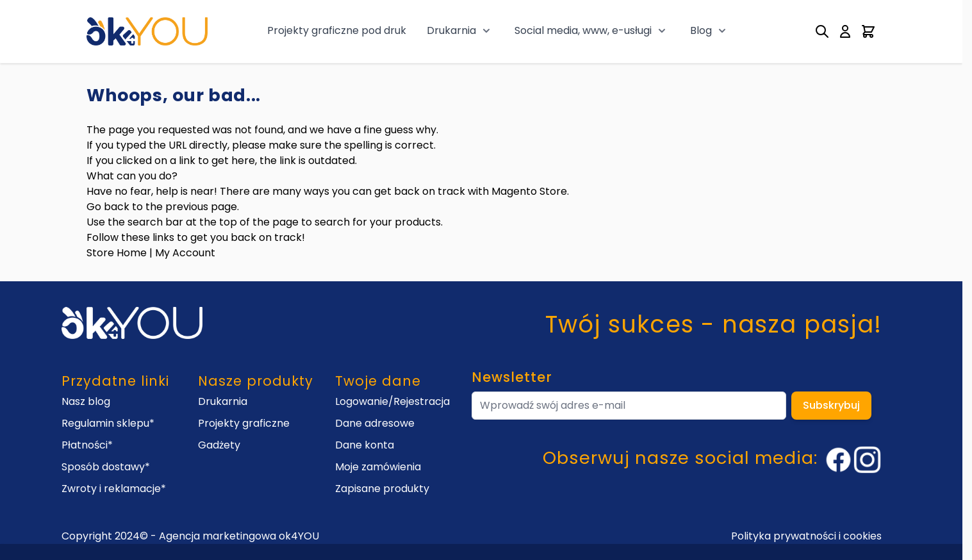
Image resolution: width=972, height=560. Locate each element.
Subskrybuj (831, 405)
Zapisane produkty (382, 489)
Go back (108, 207)
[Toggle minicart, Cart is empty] (868, 31)
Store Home (117, 253)
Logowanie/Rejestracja (392, 401)
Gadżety (219, 445)
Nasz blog (86, 401)
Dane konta (365, 445)
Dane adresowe (375, 423)
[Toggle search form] (822, 31)
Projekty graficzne (244, 423)
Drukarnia (451, 30)
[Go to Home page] (147, 31)
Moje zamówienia (378, 467)
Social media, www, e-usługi (583, 30)
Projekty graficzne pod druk (337, 30)
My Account (185, 253)
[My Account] (845, 31)
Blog (701, 30)
